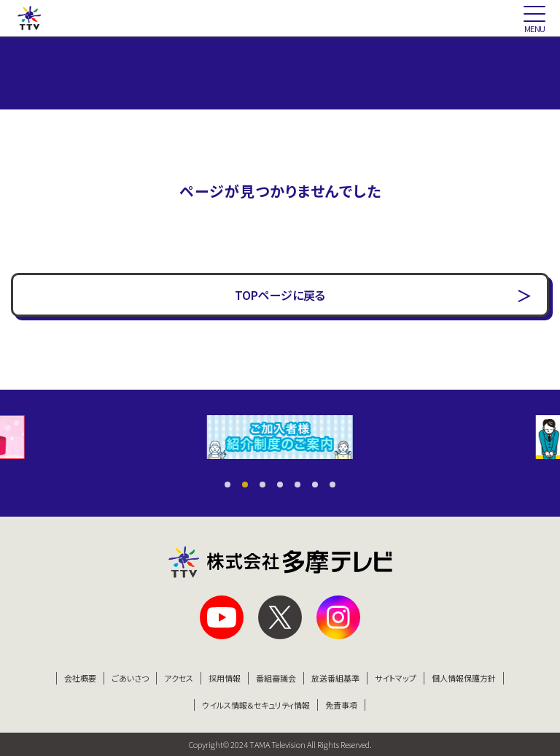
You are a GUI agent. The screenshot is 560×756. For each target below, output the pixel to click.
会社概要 (80, 678)
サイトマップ (396, 678)
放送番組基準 (335, 678)
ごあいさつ (130, 678)
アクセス (179, 678)
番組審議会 (276, 678)
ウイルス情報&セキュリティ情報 (256, 705)
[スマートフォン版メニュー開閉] (534, 18)
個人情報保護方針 (464, 678)
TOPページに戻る (280, 295)
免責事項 (341, 705)
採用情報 (225, 678)
